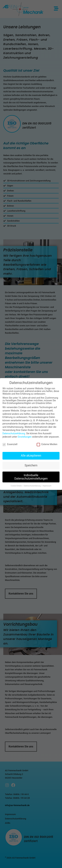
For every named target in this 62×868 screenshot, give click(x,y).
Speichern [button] (31, 465)
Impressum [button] (47, 486)
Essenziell (10, 444)
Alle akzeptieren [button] (31, 456)
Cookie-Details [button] (17, 486)
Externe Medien (47, 444)
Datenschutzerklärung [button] (32, 486)
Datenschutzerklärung (14, 433)
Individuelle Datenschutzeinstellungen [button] (31, 477)
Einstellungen (25, 437)
